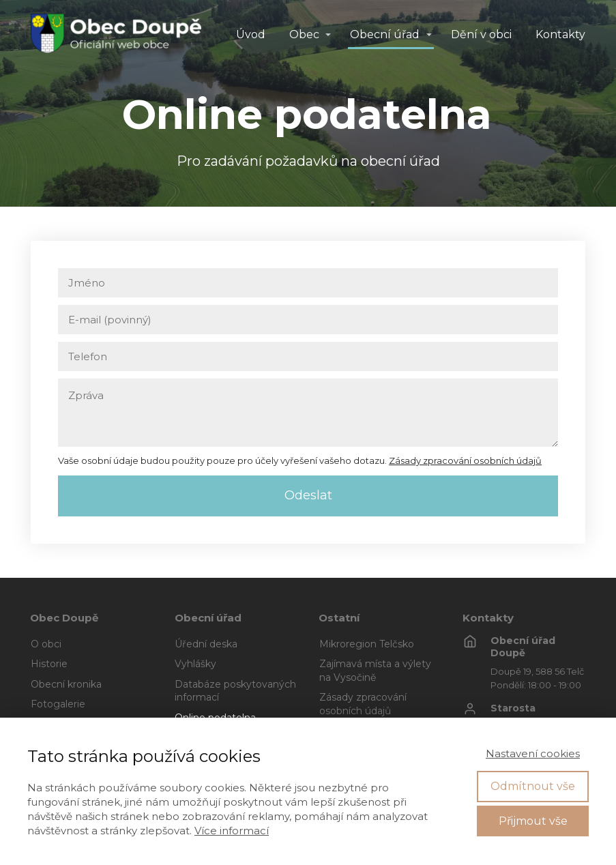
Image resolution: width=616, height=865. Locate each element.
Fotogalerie (58, 704)
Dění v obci (481, 34)
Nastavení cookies (533, 753)
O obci (46, 644)
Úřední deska (206, 644)
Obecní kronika (66, 684)
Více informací (232, 831)
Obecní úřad (385, 34)
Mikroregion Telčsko (367, 644)
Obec (304, 34)
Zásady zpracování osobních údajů (465, 460)
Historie (49, 664)
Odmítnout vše (533, 786)
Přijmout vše (533, 821)
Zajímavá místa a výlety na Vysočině (375, 671)
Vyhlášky (195, 664)
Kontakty (560, 34)
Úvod (251, 34)
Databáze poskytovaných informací (235, 691)
